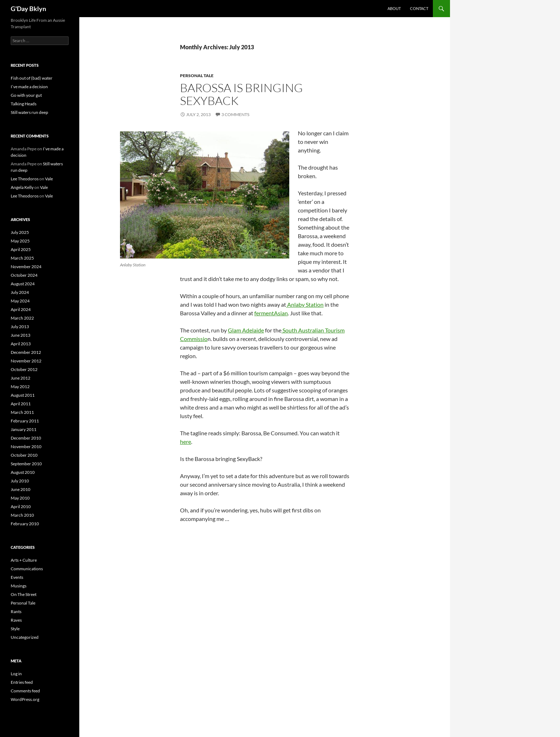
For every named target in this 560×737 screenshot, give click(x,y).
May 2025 (20, 241)
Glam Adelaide (246, 330)
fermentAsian (271, 313)
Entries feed (22, 682)
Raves (16, 620)
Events (17, 577)
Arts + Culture (24, 560)
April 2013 (21, 344)
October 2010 (24, 455)
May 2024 (20, 301)
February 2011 (25, 421)
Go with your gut (26, 95)
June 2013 (21, 335)
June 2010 (21, 489)
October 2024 (24, 275)
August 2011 (23, 395)
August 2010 (23, 472)
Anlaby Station (305, 304)
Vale (49, 179)
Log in (16, 674)
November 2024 (26, 267)
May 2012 (20, 387)
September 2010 (26, 464)
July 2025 (20, 232)
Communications (27, 569)
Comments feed (25, 691)
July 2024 (20, 292)
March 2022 (22, 318)
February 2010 (25, 524)
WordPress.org (25, 699)
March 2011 (22, 412)
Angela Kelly (22, 187)
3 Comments (235, 114)
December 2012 (26, 352)
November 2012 (26, 361)
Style (15, 629)
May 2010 (20, 498)
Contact (419, 8)
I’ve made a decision (29, 87)
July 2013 (20, 327)
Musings (19, 586)
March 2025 (22, 258)
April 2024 (21, 309)
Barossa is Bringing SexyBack (241, 94)
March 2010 (22, 515)
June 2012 (21, 378)
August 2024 (23, 284)
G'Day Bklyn (28, 9)
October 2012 (24, 369)
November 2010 (26, 447)
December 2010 (26, 438)
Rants (16, 611)
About (394, 8)
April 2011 (21, 404)
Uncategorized (25, 637)
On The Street (24, 594)
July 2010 (20, 481)
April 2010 (21, 507)
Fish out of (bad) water (32, 78)
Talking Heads (24, 104)
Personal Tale (197, 76)
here (186, 442)
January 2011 (24, 429)
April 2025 (21, 249)
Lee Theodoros (25, 179)
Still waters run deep (29, 112)
